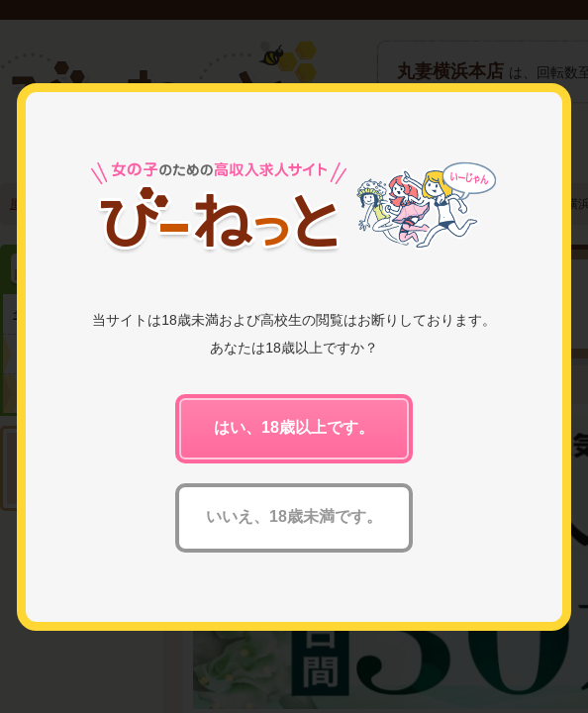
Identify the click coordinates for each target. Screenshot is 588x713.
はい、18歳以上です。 (294, 427)
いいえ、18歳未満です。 (294, 516)
